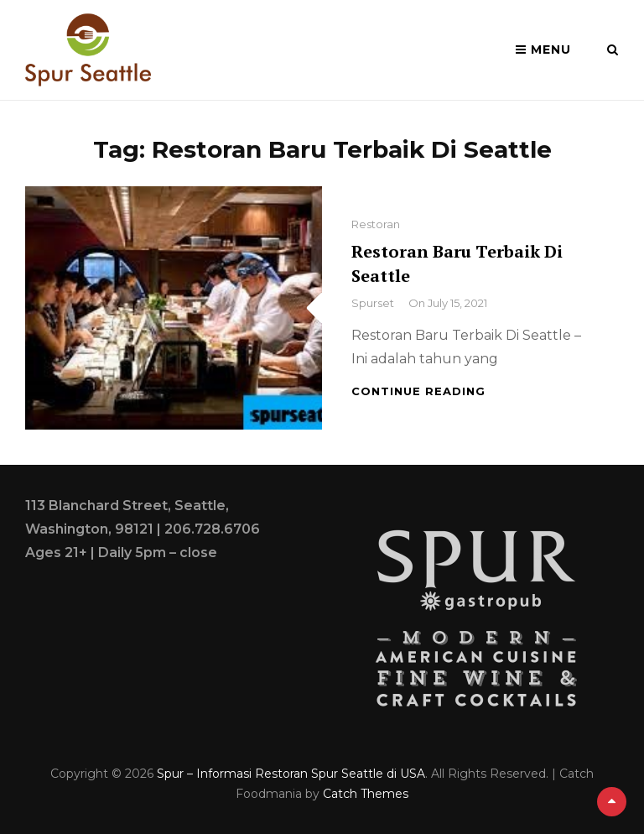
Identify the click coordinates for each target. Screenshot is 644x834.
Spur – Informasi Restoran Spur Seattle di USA (291, 774)
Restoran (376, 224)
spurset (373, 303)
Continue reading (418, 391)
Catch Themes (366, 794)
